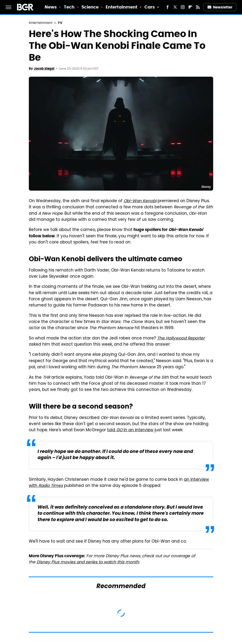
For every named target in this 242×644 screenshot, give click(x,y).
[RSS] (198, 7)
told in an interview (130, 430)
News (51, 7)
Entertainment (121, 7)
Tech (69, 7)
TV (60, 23)
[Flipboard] (190, 7)
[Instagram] (183, 7)
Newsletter (220, 7)
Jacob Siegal (44, 69)
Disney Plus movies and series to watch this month (88, 562)
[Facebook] (168, 7)
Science (90, 7)
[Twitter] (175, 7)
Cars (150, 7)
